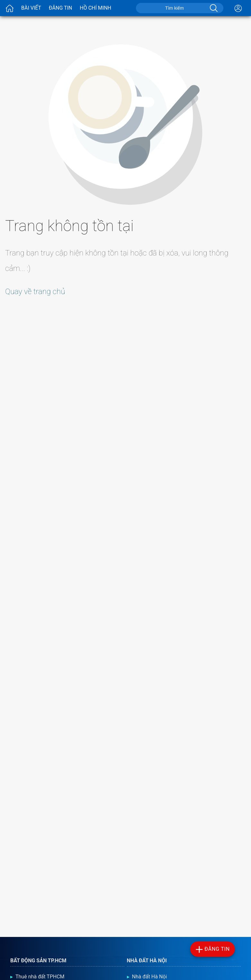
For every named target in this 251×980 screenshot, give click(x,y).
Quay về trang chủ (35, 292)
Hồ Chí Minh (95, 8)
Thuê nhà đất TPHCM (40, 977)
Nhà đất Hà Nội (150, 977)
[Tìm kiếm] (213, 8)
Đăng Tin (60, 8)
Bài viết (31, 8)
